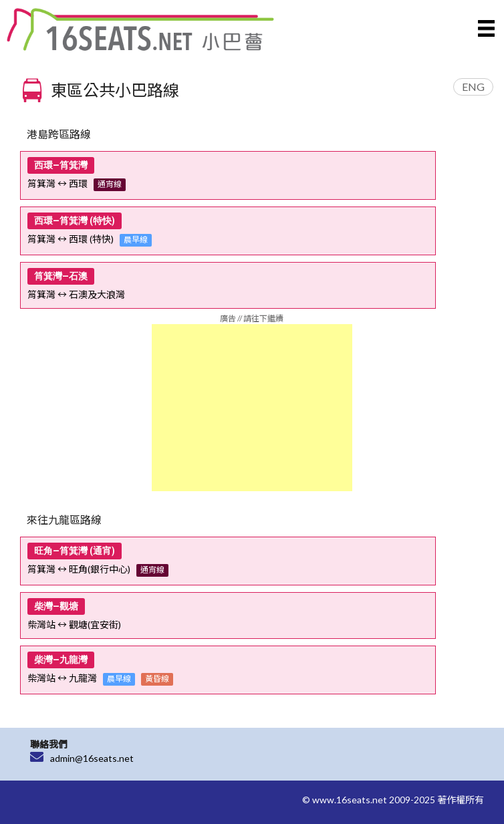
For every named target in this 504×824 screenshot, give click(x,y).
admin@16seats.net (92, 758)
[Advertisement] (252, 408)
